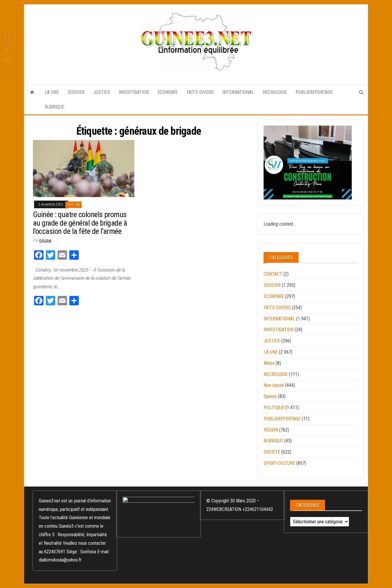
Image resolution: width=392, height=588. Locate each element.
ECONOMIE (168, 92)
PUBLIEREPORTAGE (314, 92)
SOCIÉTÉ (272, 452)
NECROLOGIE (275, 92)
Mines (269, 363)
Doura (45, 241)
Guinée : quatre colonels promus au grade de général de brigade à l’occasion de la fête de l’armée (80, 223)
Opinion (270, 396)
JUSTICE (102, 92)
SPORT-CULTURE (279, 463)
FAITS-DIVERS (200, 92)
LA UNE (52, 92)
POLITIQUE (274, 408)
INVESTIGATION (134, 92)
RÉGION (271, 430)
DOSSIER (76, 92)
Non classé (274, 385)
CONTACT (273, 274)
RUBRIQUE (54, 107)
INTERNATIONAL (238, 92)
